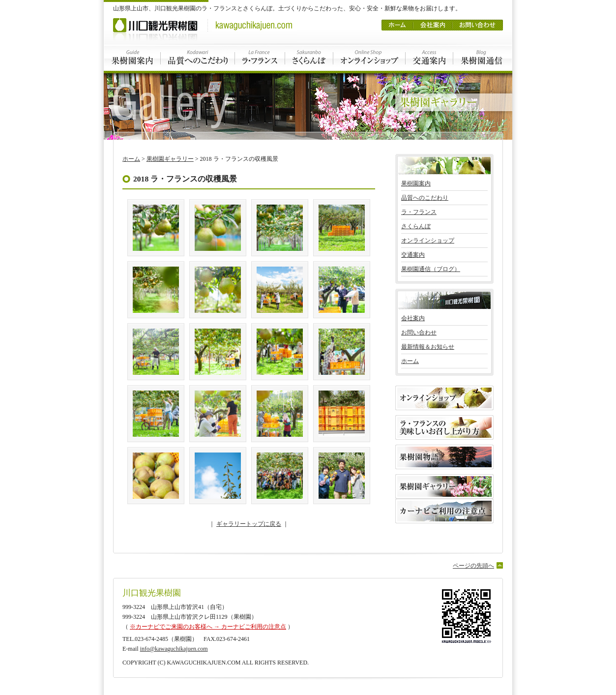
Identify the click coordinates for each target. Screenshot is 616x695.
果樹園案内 (132, 58)
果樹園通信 (483, 58)
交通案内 (429, 58)
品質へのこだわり (198, 58)
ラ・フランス (260, 58)
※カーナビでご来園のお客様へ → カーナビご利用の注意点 (208, 627)
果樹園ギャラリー (170, 159)
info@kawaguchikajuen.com (174, 649)
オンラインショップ (369, 58)
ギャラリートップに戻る (249, 524)
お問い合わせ (478, 22)
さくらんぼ (309, 58)
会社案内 (433, 22)
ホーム (397, 22)
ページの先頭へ (473, 566)
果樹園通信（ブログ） (431, 269)
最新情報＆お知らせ (428, 347)
